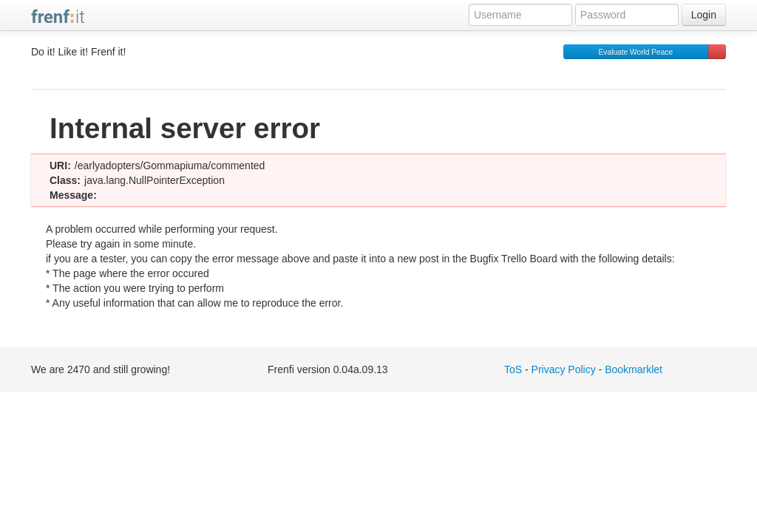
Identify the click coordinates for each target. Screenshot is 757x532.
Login (704, 15)
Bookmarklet (634, 369)
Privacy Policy (564, 369)
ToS (513, 369)
